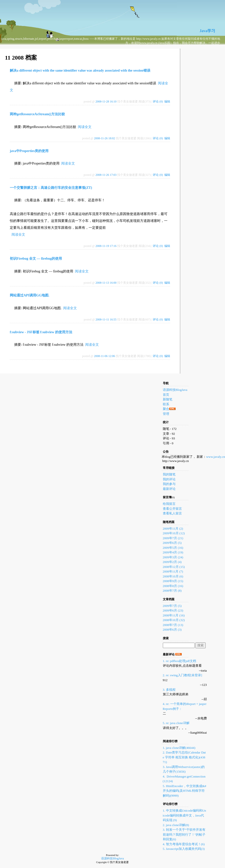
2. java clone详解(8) (176, 825)
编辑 (167, 102)
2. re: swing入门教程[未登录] (183, 675)
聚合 (166, 409)
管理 (166, 414)
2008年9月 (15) (173, 581)
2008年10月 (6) (173, 576)
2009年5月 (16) (173, 548)
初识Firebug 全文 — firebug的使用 (36, 259)
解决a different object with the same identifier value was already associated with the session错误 (80, 70)
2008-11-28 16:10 (106, 102)
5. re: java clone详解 (176, 723)
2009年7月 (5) (172, 606)
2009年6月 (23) (173, 610)
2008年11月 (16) (174, 615)
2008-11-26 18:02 (105, 138)
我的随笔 (169, 474)
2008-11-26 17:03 (106, 175)
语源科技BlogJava (175, 390)
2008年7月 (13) (173, 625)
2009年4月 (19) (173, 552)
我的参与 (169, 484)
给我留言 (169, 504)
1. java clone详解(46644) (179, 748)
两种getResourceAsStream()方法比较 (37, 114)
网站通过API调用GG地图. (30, 295)
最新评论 (169, 489)
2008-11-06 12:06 (105, 356)
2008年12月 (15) (174, 567)
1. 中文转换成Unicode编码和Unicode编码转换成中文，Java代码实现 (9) (184, 815)
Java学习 (207, 31)
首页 (166, 395)
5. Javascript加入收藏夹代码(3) (184, 849)
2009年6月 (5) (172, 543)
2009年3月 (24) (173, 557)
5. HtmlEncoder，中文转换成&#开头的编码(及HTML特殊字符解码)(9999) (185, 791)
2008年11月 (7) (173, 571)
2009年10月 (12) (174, 533)
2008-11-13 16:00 (106, 283)
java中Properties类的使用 (29, 151)
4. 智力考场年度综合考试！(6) (184, 844)
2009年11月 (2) (173, 529)
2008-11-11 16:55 (106, 319)
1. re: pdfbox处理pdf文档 (179, 661)
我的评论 (169, 479)
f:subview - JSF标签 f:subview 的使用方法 (41, 332)
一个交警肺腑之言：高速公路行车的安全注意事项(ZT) (51, 188)
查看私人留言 (172, 513)
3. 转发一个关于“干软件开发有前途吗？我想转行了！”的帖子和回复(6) (184, 834)
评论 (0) (158, 102)
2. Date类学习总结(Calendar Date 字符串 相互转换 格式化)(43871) (184, 757)
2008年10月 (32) (174, 620)
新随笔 (168, 399)
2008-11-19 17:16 (106, 246)
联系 (166, 404)
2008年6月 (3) (172, 630)
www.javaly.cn (216, 457)
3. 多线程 (169, 690)
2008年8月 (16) (173, 586)
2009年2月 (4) (172, 562)
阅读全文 (85, 127)
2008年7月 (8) (172, 591)
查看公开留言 (172, 509)
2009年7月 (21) (173, 538)
